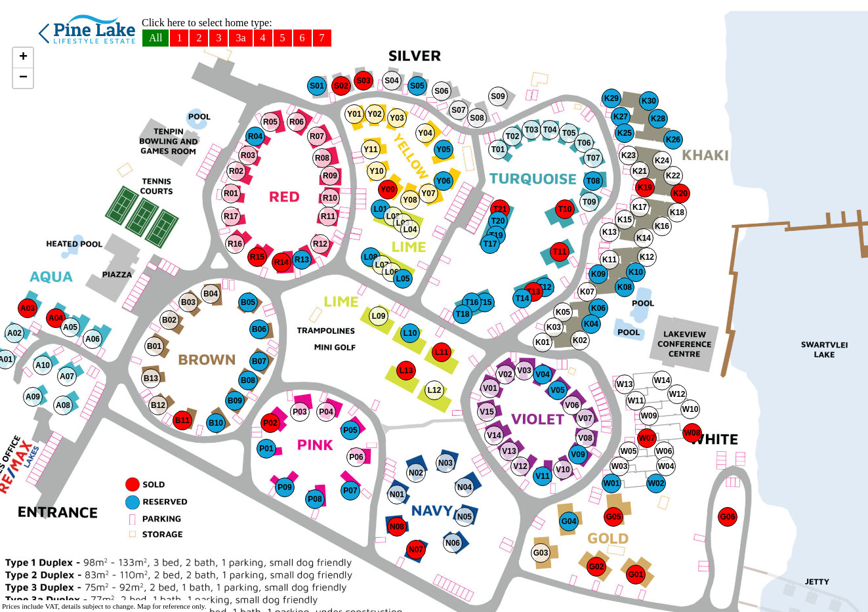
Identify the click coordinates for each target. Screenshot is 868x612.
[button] (14, 333)
